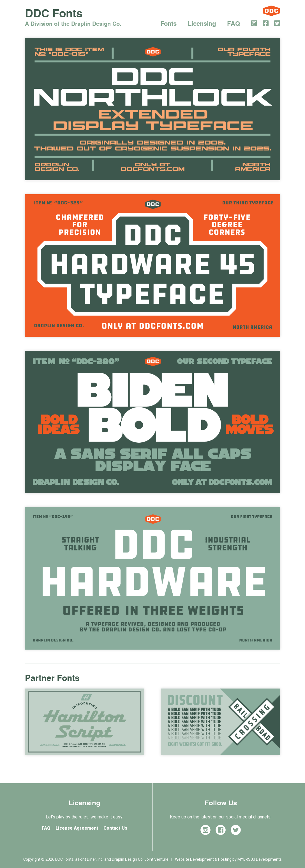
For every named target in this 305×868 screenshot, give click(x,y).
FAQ (234, 24)
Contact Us (115, 828)
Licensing (202, 24)
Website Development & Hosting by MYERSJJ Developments (228, 859)
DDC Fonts (73, 18)
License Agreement (77, 828)
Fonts (168, 24)
